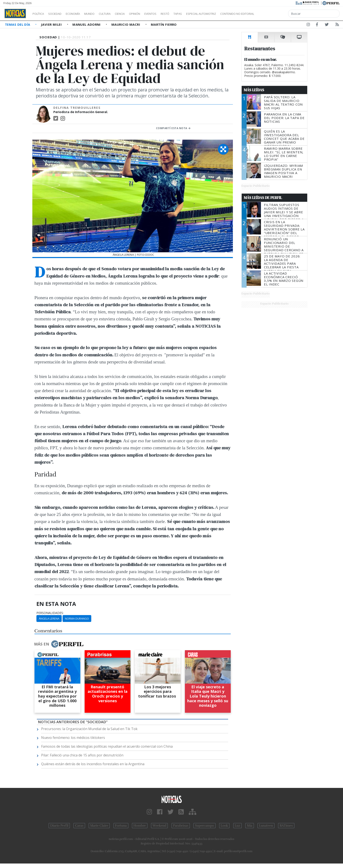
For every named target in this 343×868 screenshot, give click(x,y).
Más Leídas (254, 90)
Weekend (160, 826)
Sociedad (59, 14)
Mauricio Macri (126, 24)
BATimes (286, 826)
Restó (188, 14)
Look (224, 826)
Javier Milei (52, 24)
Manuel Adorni (87, 24)
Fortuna (121, 826)
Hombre (140, 826)
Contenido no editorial (274, 14)
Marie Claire (99, 826)
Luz (237, 826)
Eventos (171, 14)
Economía (80, 14)
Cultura (117, 14)
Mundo (99, 14)
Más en (59, 644)
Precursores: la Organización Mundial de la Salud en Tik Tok (89, 729)
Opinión (152, 14)
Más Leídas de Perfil (263, 198)
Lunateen (266, 826)
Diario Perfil (59, 826)
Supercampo (204, 826)
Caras (79, 826)
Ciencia (135, 14)
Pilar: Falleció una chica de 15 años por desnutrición (82, 755)
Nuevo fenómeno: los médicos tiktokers (73, 738)
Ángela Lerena (49, 619)
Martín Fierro (164, 24)
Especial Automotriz (230, 14)
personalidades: (50, 613)
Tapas (202, 14)
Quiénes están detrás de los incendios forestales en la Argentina (93, 764)
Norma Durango (77, 619)
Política (40, 14)
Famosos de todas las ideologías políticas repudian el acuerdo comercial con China (107, 746)
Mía (250, 826)
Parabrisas (181, 826)
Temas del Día (18, 24)
